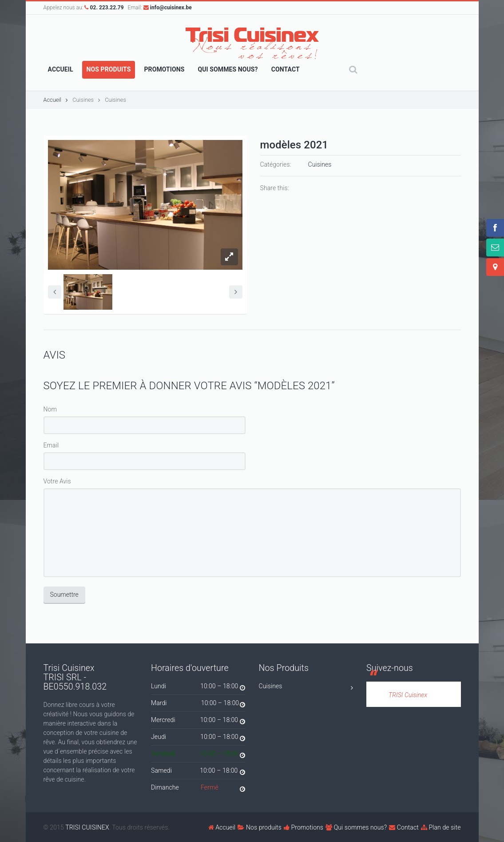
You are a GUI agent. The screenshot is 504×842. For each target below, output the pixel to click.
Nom (50, 409)
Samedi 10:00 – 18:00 (198, 772)
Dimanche (198, 789)
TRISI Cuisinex (408, 695)
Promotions (304, 827)
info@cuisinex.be (168, 8)
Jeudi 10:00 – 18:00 (198, 738)
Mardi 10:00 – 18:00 (198, 704)
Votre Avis (57, 481)
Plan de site (441, 827)
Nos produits (260, 827)
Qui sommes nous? (356, 827)
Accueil (56, 100)
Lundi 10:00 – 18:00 (198, 688)
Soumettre (64, 595)
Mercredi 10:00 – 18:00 (198, 721)
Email (51, 445)
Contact (404, 827)
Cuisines (83, 100)
